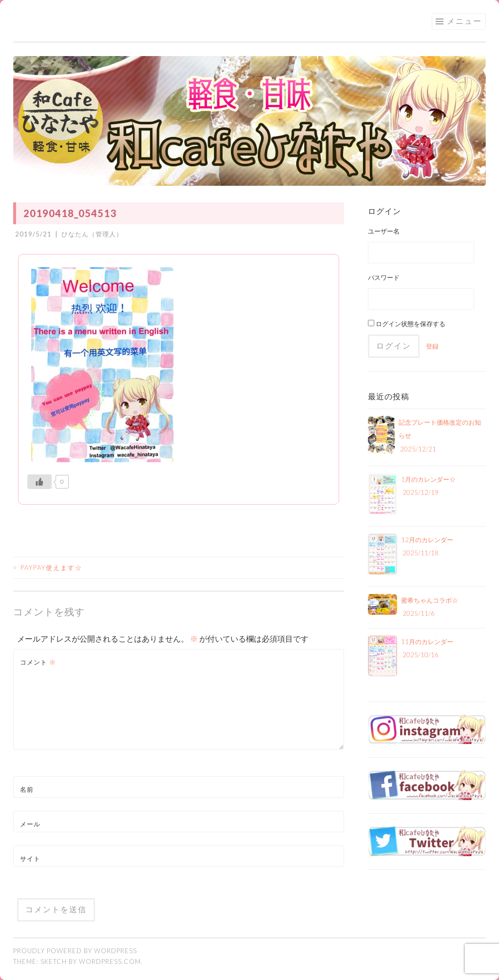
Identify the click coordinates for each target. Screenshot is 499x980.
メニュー (464, 21)
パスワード (384, 277)
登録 (432, 346)
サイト (30, 859)
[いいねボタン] (39, 482)
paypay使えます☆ (48, 568)
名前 (27, 789)
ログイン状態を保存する (407, 324)
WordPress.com (110, 961)
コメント (38, 662)
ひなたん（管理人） (92, 234)
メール (30, 824)
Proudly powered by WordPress (75, 951)
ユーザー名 (384, 231)
